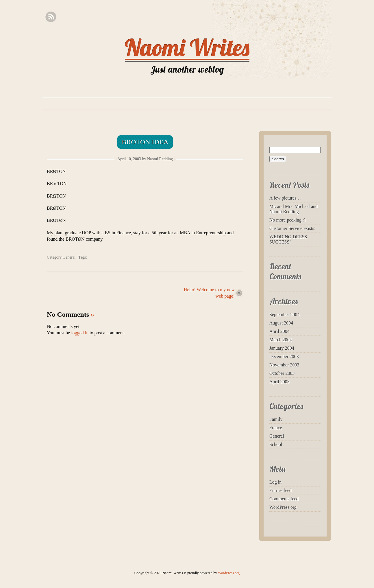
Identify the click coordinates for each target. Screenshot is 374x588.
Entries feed (280, 490)
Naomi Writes (187, 47)
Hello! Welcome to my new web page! (209, 293)
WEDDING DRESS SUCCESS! (288, 239)
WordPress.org (283, 507)
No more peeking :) (287, 220)
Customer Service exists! (292, 228)
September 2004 (284, 315)
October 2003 (282, 373)
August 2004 (281, 323)
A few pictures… (285, 198)
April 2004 (279, 331)
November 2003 (284, 365)
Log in (275, 482)
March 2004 (281, 340)
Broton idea (145, 142)
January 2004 (282, 348)
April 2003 (279, 382)
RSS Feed (51, 17)
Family (276, 419)
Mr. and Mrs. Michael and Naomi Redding (294, 209)
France (276, 428)
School (276, 444)
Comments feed (284, 499)
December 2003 (284, 356)
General (69, 257)
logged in (80, 333)
